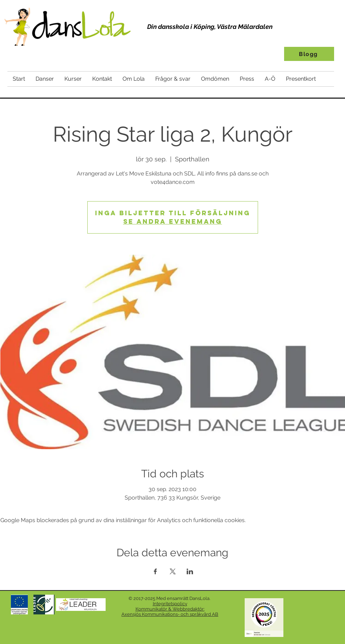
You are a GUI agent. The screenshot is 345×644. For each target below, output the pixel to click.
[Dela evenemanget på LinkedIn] (190, 571)
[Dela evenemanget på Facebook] (155, 571)
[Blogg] (309, 54)
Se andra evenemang (173, 221)
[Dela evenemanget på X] (173, 571)
